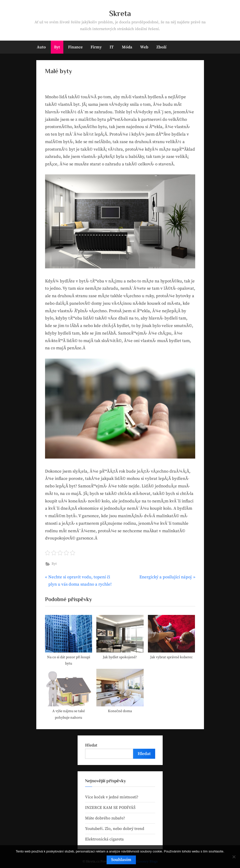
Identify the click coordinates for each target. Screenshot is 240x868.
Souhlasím (121, 860)
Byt (57, 47)
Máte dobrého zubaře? (105, 818)
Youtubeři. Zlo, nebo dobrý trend (115, 829)
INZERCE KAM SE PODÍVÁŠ (110, 808)
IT (112, 47)
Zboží (161, 47)
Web (144, 47)
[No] (234, 857)
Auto (41, 47)
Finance (75, 47)
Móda (127, 47)
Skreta (120, 13)
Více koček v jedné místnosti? (112, 797)
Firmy (96, 47)
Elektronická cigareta (104, 839)
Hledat (91, 745)
